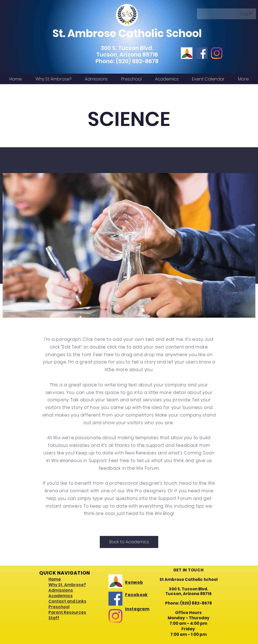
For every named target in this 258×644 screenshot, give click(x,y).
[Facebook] (202, 53)
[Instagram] (217, 53)
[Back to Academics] (129, 542)
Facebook (136, 595)
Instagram (137, 609)
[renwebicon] (187, 53)
